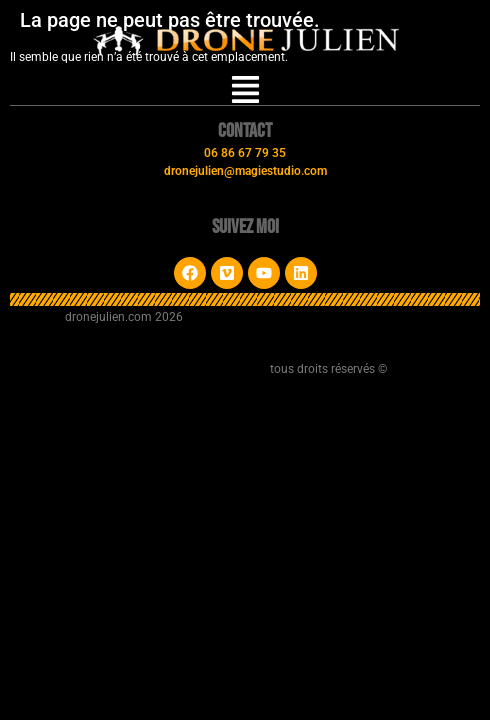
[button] (245, 92)
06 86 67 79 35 (245, 153)
